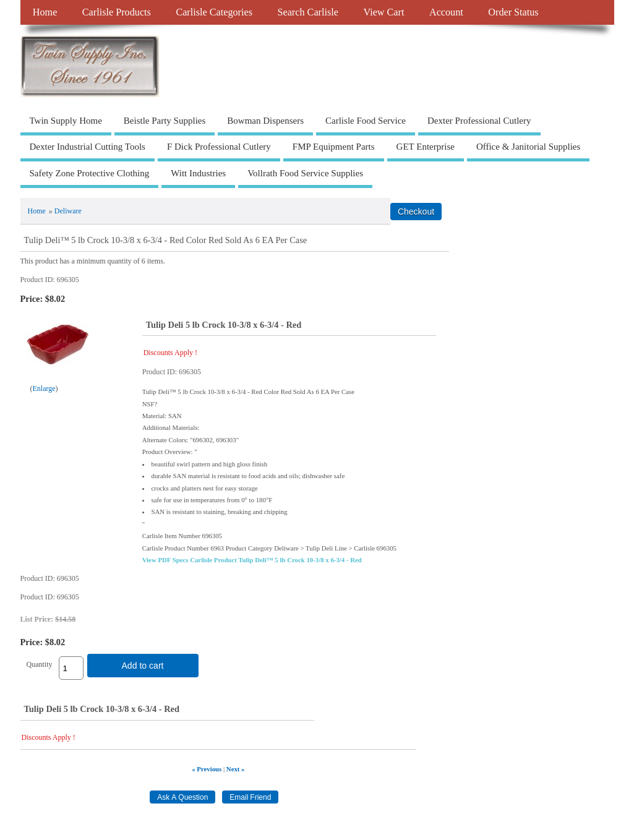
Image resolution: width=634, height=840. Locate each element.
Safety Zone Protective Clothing (90, 173)
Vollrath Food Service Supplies (305, 173)
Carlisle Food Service (366, 121)
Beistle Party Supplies (165, 121)
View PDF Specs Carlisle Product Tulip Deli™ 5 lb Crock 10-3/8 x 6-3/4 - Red (252, 560)
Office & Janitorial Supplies (528, 147)
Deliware (68, 211)
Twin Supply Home (66, 121)
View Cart (383, 12)
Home (45, 12)
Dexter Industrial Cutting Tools (88, 147)
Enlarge (44, 388)
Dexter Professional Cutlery (479, 121)
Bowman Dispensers (265, 121)
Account (446, 12)
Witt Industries (198, 173)
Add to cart (143, 666)
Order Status (513, 12)
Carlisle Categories (214, 12)
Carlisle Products (117, 12)
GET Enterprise (426, 147)
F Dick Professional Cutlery (219, 147)
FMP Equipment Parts (334, 147)
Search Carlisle (308, 12)
